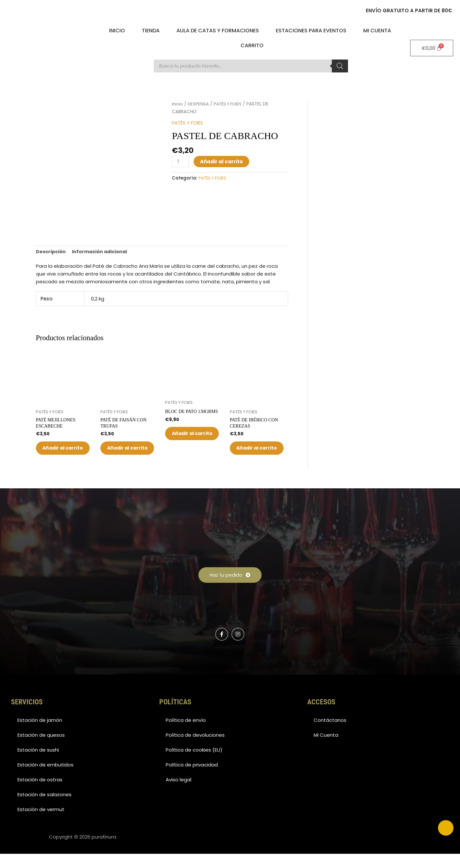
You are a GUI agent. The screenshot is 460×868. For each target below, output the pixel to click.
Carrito (252, 45)
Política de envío (186, 734)
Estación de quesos (41, 749)
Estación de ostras (40, 794)
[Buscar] (340, 66)
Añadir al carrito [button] (59, 455)
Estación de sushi (38, 764)
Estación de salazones (45, 809)
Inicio (117, 31)
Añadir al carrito (222, 161)
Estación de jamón (40, 734)
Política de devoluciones (195, 749)
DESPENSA (199, 104)
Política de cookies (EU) (194, 764)
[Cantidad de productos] (181, 161)
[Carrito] (432, 48)
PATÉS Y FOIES (230, 104)
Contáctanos (330, 734)
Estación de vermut (41, 824)
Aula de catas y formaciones (218, 31)
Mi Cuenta (377, 31)
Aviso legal (179, 794)
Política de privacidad (192, 779)
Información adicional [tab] (102, 252)
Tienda (151, 31)
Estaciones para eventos (311, 31)
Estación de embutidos (45, 779)
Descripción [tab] (51, 252)
